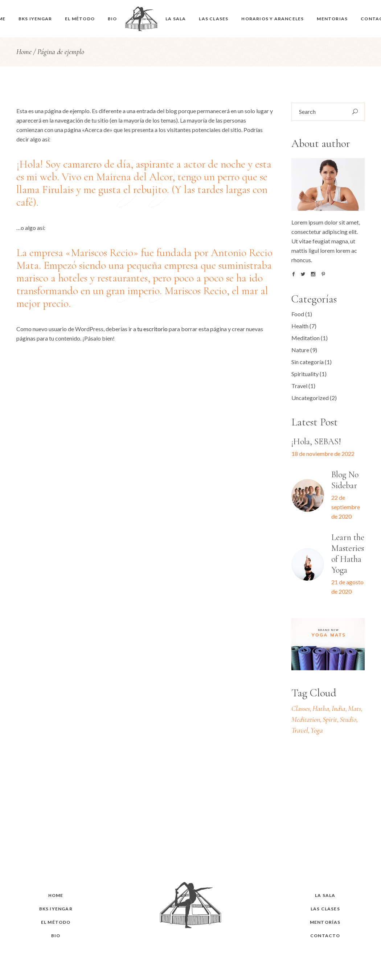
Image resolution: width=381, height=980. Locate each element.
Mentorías (325, 922)
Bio (56, 936)
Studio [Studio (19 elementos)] (348, 720)
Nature (300, 350)
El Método (56, 922)
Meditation (306, 338)
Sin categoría (308, 362)
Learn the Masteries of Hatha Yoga (348, 554)
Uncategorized (310, 398)
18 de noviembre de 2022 (323, 454)
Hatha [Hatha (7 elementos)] (321, 709)
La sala (325, 895)
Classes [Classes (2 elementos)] (301, 709)
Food (298, 314)
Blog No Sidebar (345, 480)
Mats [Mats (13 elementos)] (355, 709)
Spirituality (305, 374)
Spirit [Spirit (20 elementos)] (330, 720)
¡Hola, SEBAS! (316, 442)
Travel (299, 386)
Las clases (325, 909)
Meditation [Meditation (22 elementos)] (306, 720)
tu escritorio (152, 329)
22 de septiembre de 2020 (346, 507)
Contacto (325, 936)
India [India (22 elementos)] (339, 709)
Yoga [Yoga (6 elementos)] (317, 730)
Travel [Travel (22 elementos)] (300, 730)
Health (300, 326)
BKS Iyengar (56, 909)
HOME (56, 895)
